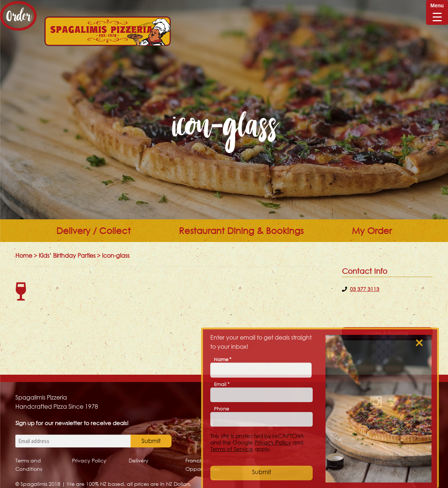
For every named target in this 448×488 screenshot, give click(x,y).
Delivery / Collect (93, 231)
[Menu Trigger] (437, 12)
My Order (372, 231)
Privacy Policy (89, 460)
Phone (221, 409)
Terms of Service (232, 449)
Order (18, 16)
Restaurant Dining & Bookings (241, 231)
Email (222, 384)
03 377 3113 (365, 289)
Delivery (139, 460)
